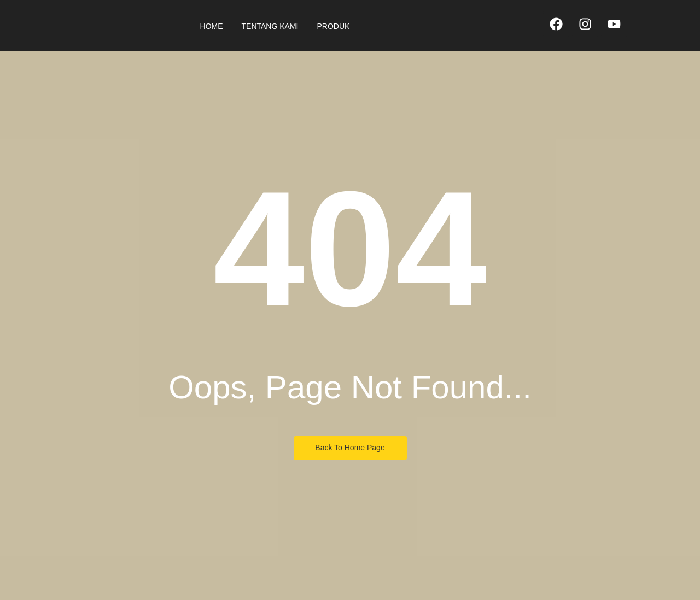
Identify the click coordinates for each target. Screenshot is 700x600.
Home (212, 26)
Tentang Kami (270, 26)
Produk (333, 26)
